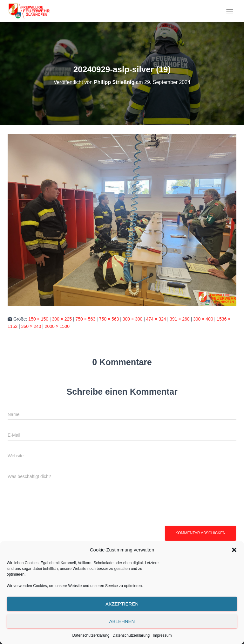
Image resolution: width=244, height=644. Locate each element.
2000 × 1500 (57, 326)
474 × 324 (156, 319)
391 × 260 (180, 319)
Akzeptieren (122, 604)
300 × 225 (62, 319)
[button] (234, 550)
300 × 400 (203, 319)
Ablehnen (122, 621)
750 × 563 (86, 319)
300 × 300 (133, 319)
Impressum (162, 635)
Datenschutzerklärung (91, 635)
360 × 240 (31, 326)
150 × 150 (38, 319)
